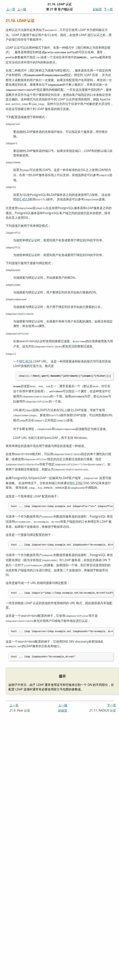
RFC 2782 (76, 480)
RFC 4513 (23, 198)
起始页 (97, 9)
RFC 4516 (26, 363)
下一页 (108, 9)
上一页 (11, 9)
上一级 (22, 9)
